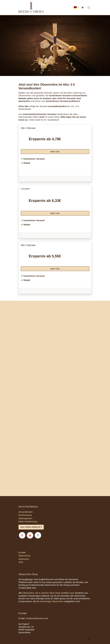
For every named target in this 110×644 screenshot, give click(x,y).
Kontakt (22, 552)
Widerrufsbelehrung (28, 521)
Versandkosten (26, 512)
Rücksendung (25, 515)
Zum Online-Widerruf (31, 527)
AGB (21, 562)
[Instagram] (22, 535)
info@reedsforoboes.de (37, 618)
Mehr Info (55, 152)
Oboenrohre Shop (28, 574)
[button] (88, 639)
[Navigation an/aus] (89, 7)
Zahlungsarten (25, 518)
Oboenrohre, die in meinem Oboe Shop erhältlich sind (48, 593)
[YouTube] (30, 535)
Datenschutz (24, 556)
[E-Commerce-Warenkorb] (82, 8)
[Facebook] (38, 535)
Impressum (24, 559)
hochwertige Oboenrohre (51, 601)
